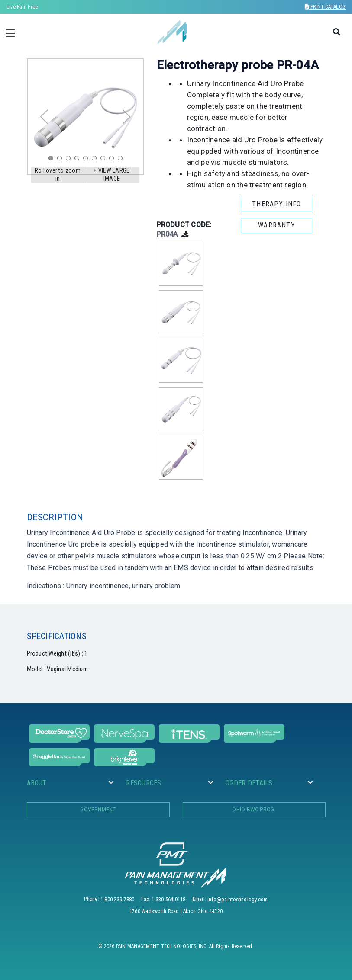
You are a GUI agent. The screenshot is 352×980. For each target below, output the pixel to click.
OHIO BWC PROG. (254, 810)
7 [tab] (105, 160)
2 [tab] (61, 160)
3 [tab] (70, 160)
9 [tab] (122, 160)
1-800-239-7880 (117, 899)
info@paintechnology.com (238, 899)
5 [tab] (87, 160)
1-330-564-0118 (168, 899)
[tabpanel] (85, 117)
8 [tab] (113, 160)
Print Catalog (325, 7)
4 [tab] (79, 160)
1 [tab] (53, 160)
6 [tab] (96, 160)
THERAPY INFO (276, 204)
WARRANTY (277, 225)
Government (98, 810)
